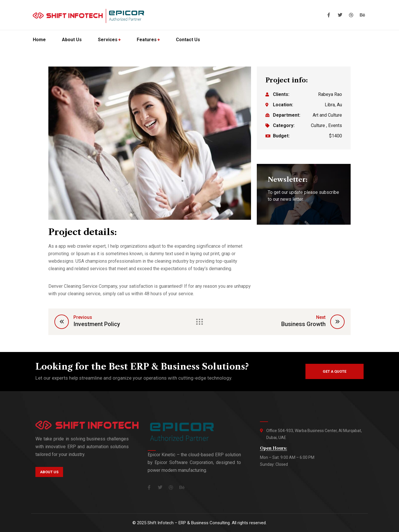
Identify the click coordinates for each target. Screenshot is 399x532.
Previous (83, 317)
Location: (283, 105)
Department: (287, 115)
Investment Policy (97, 324)
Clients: (281, 94)
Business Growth (303, 324)
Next (321, 317)
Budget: (281, 136)
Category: (284, 125)
